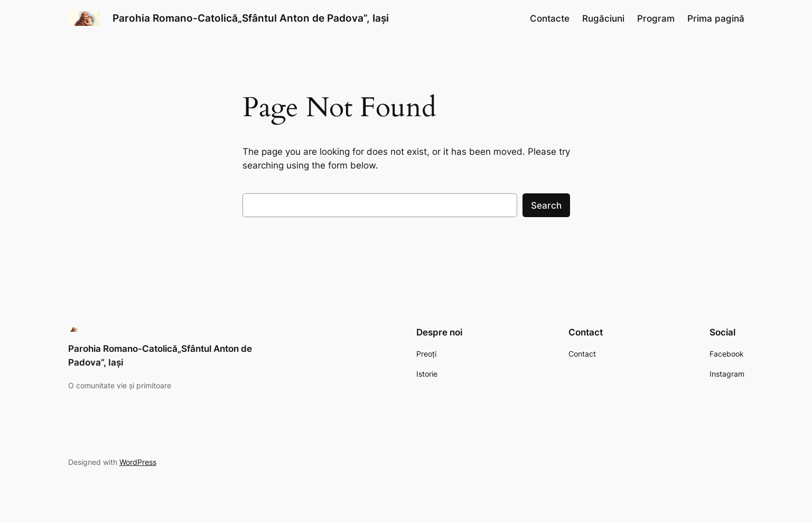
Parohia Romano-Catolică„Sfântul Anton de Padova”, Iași (251, 18)
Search (546, 206)
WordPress (138, 462)
